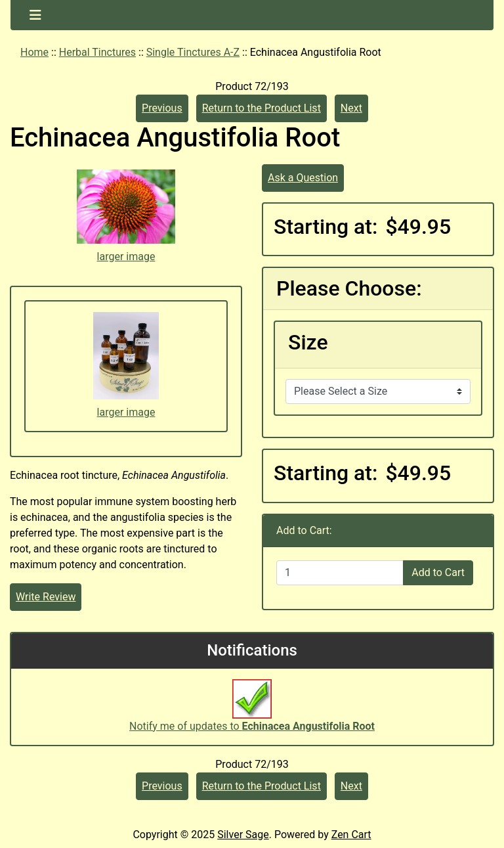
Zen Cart (351, 835)
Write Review (46, 597)
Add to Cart (438, 572)
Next (351, 108)
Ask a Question (303, 178)
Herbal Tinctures (97, 52)
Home (34, 52)
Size (308, 342)
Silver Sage (243, 835)
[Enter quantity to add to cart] (340, 573)
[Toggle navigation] (35, 15)
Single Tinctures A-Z (193, 52)
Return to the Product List (262, 108)
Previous (162, 108)
